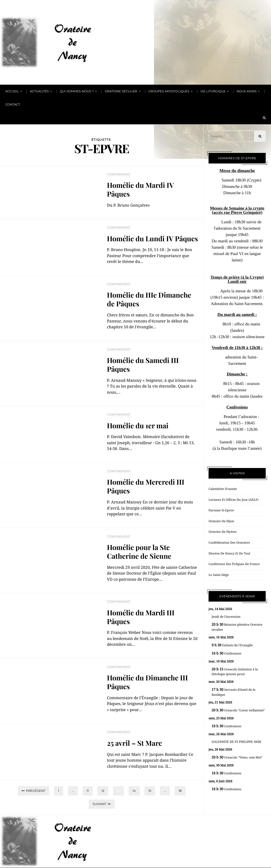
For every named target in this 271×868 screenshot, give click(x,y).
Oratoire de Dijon (221, 521)
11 (88, 791)
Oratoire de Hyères (223, 532)
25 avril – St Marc (134, 743)
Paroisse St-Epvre (221, 510)
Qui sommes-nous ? (77, 91)
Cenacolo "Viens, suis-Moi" (237, 758)
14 (134, 791)
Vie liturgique (213, 91)
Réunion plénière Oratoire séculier (237, 627)
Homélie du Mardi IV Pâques (140, 189)
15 (150, 791)
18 (180, 791)
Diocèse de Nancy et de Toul (229, 553)
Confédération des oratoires (229, 543)
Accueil (12, 91)
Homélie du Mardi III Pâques (141, 617)
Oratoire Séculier (121, 91)
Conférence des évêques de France (234, 564)
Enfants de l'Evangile (232, 645)
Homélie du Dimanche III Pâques (147, 682)
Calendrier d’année (223, 489)
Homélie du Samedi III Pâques (143, 365)
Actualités (39, 91)
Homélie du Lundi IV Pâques (152, 238)
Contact (13, 104)
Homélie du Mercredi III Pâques (146, 486)
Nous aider (247, 91)
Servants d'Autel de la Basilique (234, 692)
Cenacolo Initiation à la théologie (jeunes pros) (235, 672)
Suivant (99, 804)
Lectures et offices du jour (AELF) (234, 500)
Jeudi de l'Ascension (226, 617)
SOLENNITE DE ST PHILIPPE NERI (237, 742)
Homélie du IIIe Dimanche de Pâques (149, 299)
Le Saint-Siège (219, 575)
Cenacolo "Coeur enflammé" (238, 710)
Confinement (119, 174)
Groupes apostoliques (169, 91)
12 (103, 791)
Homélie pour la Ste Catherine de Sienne (139, 552)
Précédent (36, 791)
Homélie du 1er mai (138, 426)
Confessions (227, 654)
